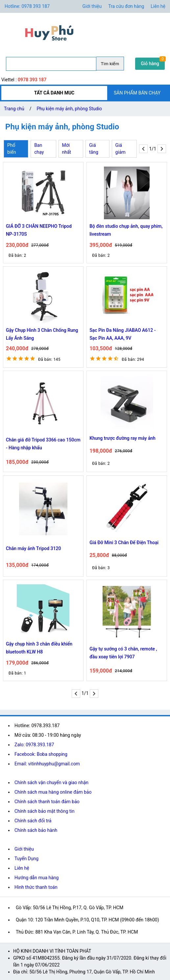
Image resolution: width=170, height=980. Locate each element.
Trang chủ (14, 109)
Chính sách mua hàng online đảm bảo (53, 792)
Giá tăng (94, 149)
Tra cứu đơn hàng (126, 6)
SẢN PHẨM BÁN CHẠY (137, 93)
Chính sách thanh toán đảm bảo (47, 802)
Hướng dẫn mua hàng (36, 878)
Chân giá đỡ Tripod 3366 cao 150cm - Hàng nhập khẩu (43, 444)
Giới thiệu (24, 849)
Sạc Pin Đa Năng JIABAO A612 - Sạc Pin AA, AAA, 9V (122, 334)
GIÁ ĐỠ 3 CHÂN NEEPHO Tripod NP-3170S (39, 230)
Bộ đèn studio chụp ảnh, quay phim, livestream (126, 230)
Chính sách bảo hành (36, 830)
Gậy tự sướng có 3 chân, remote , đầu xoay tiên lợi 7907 (123, 653)
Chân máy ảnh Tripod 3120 (34, 548)
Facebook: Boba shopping (41, 754)
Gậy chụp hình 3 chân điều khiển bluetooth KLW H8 (39, 648)
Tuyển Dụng (26, 859)
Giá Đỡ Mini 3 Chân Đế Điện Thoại (124, 543)
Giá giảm (121, 149)
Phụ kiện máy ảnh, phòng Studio (70, 109)
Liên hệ (158, 6)
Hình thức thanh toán (36, 887)
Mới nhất (67, 149)
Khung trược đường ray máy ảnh (122, 438)
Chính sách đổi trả (33, 821)
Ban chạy (39, 149)
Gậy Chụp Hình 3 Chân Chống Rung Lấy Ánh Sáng (42, 334)
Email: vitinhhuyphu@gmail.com (47, 764)
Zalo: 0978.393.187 (34, 745)
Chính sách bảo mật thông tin (45, 811)
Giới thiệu (92, 6)
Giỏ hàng (150, 64)
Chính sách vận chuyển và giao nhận (51, 782)
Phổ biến (12, 149)
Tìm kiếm (110, 64)
